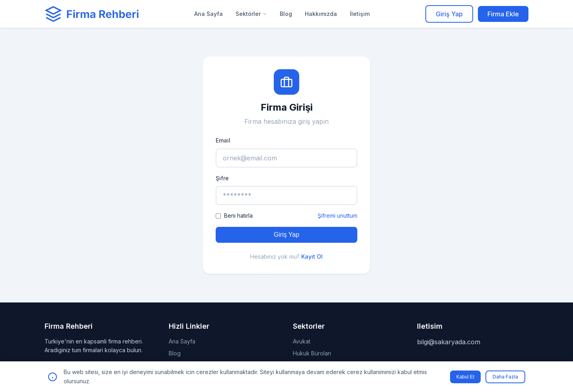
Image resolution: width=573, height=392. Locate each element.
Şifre (222, 178)
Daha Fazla (505, 377)
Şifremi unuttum (337, 216)
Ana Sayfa (209, 14)
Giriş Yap (449, 14)
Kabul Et (465, 377)
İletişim (360, 14)
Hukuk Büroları (312, 353)
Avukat (302, 341)
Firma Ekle (503, 14)
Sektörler (251, 14)
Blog (286, 14)
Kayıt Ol (312, 256)
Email (223, 140)
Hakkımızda (321, 14)
